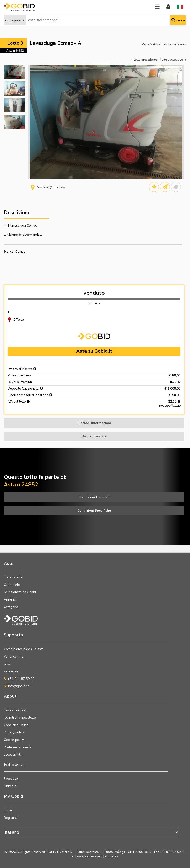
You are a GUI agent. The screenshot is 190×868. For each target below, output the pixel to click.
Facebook (11, 779)
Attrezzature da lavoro (170, 44)
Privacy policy (14, 732)
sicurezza (11, 671)
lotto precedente (144, 60)
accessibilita (13, 755)
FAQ (7, 664)
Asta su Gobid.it (94, 351)
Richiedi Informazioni (94, 423)
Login (8, 810)
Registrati (11, 818)
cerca (178, 20)
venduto (94, 293)
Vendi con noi (14, 656)
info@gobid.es (17, 686)
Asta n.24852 (15, 51)
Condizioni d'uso (16, 725)
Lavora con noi (15, 710)
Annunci (10, 599)
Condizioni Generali (94, 497)
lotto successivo (173, 60)
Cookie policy (14, 740)
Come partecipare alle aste (24, 649)
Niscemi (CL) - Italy (48, 187)
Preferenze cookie (18, 747)
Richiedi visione (94, 436)
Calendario (12, 585)
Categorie (13, 20)
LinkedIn (10, 786)
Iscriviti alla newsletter (20, 718)
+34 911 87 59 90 (19, 679)
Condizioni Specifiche (94, 510)
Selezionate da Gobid (20, 592)
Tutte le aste (13, 577)
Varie (145, 44)
